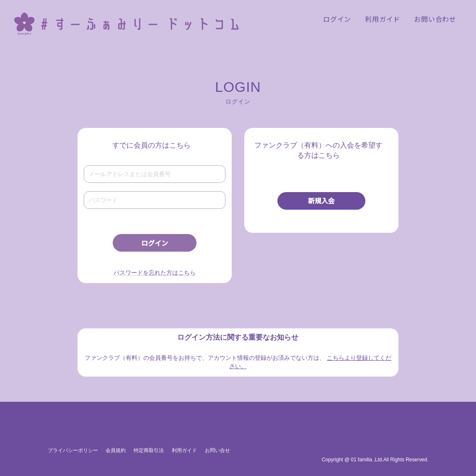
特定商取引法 (149, 450)
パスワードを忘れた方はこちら (155, 273)
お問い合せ (217, 450)
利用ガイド (184, 450)
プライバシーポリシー (73, 450)
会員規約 (116, 450)
